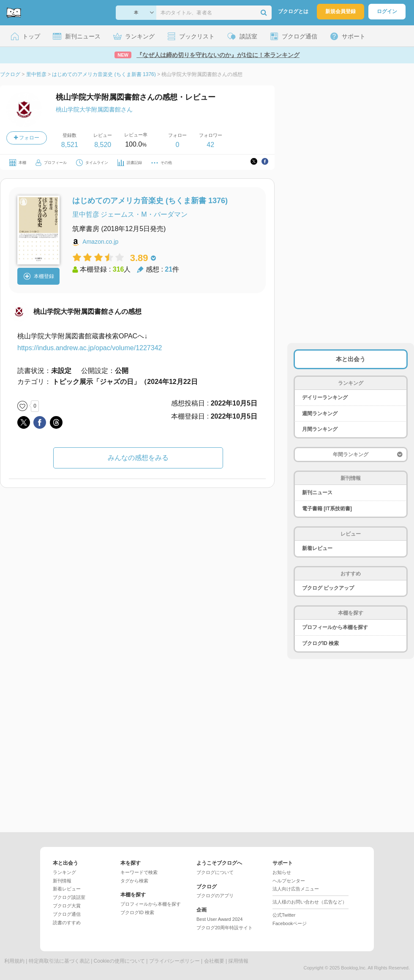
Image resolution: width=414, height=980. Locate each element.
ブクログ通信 (67, 914)
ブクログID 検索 (320, 643)
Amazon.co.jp (100, 242)
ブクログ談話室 (69, 897)
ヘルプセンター (289, 881)
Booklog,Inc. (354, 968)
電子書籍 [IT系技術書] (327, 509)
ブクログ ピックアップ (328, 588)
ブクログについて (215, 872)
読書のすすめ (67, 923)
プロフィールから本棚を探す (335, 627)
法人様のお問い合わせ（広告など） (310, 902)
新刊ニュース (317, 493)
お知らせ (282, 872)
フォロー (27, 138)
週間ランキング (320, 414)
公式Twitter (284, 915)
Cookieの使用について (119, 961)
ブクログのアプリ (215, 896)
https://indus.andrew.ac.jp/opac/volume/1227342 (90, 348)
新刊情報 (62, 881)
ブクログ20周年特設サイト (225, 928)
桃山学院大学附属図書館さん (94, 109)
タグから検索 (134, 881)
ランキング (64, 872)
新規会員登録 (340, 11)
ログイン (387, 11)
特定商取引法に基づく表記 (59, 961)
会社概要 (214, 961)
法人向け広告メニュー (296, 889)
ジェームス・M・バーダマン (144, 214)
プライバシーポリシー (174, 961)
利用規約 (14, 961)
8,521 (70, 145)
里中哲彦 (86, 214)
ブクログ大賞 (67, 906)
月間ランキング (320, 429)
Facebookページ (290, 923)
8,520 (103, 145)
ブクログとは (293, 11)
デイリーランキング (325, 397)
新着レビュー (317, 548)
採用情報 (238, 961)
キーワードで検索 (139, 872)
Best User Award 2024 (219, 919)
